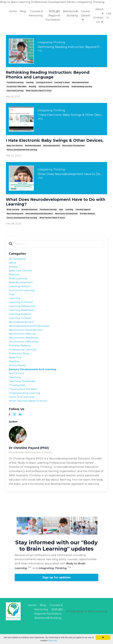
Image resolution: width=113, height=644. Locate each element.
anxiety (14, 276)
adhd (12, 272)
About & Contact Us (98, 16)
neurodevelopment (80, 84)
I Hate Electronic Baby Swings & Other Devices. (50, 145)
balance (14, 284)
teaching (15, 394)
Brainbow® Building (71, 13)
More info (53, 640)
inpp (61, 218)
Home (13, 11)
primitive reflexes (87, 222)
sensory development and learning (54, 88)
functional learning (15, 84)
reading (33, 88)
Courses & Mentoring (36, 13)
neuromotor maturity (23, 348)
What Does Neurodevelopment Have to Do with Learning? (55, 210)
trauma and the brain (24, 407)
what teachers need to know (39, 92)
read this (15, 373)
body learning (13, 218)
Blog (23, 11)
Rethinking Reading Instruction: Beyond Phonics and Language (53, 75)
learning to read (62, 84)
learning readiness (22, 322)
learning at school (44, 84)
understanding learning (82, 88)
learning (30, 84)
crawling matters (20, 297)
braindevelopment (33, 153)
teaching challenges (23, 398)
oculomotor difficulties (17, 88)
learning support (83, 218)
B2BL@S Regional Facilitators (53, 16)
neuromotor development (73, 153)
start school (17, 390)
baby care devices (15, 153)
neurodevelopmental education (39, 222)
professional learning (23, 364)
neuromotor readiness (24, 352)
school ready (18, 381)
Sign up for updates (57, 596)
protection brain (20, 369)
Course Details (86, 15)
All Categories (18, 267)
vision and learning (15, 92)
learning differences (23, 318)
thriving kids (18, 402)
